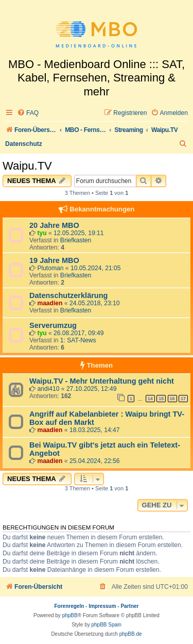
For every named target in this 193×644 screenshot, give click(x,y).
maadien (50, 303)
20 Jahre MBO (54, 225)
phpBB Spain (106, 625)
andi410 (48, 389)
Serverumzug (53, 325)
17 (183, 399)
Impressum (102, 606)
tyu (42, 233)
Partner (129, 606)
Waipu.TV (27, 166)
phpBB (70, 615)
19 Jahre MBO (54, 260)
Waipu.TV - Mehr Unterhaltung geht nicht (102, 381)
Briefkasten (76, 240)
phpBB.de (131, 634)
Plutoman (50, 268)
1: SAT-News (78, 340)
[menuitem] (28, 113)
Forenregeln (69, 606)
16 (172, 399)
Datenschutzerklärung (68, 295)
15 (161, 399)
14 (150, 399)
